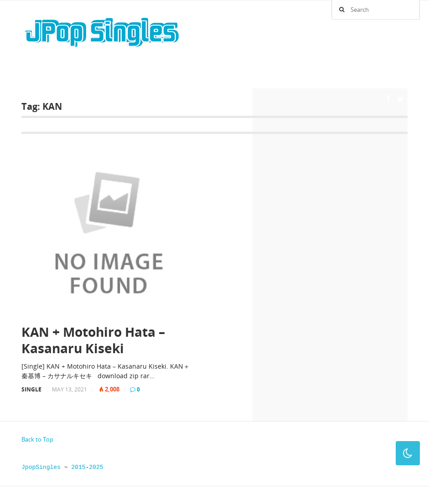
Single (31, 389)
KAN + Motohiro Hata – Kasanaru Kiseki (93, 340)
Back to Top (37, 439)
